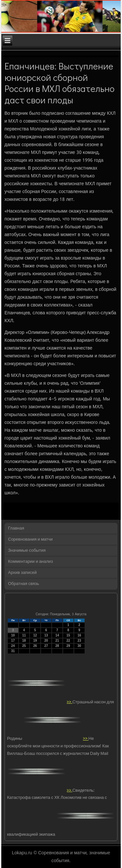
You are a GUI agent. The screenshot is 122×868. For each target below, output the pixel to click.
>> (69, 702)
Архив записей (22, 573)
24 (13, 646)
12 (35, 635)
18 (24, 641)
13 (46, 635)
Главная (16, 528)
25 (24, 646)
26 (35, 646)
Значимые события (27, 551)
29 (68, 646)
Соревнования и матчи (30, 539)
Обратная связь (24, 584)
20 (46, 641)
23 (79, 641)
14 (57, 635)
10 (13, 635)
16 (79, 635)
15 (68, 635)
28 (57, 646)
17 (13, 641)
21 (57, 641)
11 (24, 635)
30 (79, 646)
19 (35, 641)
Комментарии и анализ (31, 562)
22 (68, 641)
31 (13, 651)
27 (46, 646)
